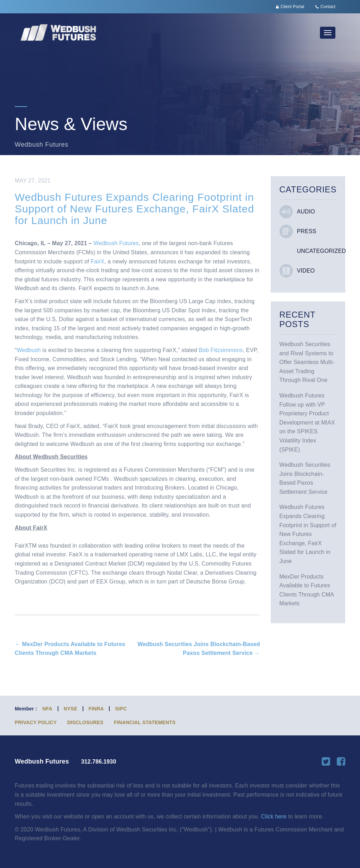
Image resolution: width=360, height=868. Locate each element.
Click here (274, 816)
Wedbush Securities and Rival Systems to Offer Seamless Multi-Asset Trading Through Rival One (307, 362)
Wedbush (29, 350)
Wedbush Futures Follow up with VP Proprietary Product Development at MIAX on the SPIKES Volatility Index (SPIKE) (307, 423)
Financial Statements (145, 722)
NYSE (70, 709)
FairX (98, 261)
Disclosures (85, 722)
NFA (47, 709)
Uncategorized (322, 251)
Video (306, 271)
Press (307, 231)
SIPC (121, 709)
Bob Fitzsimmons (221, 350)
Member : (26, 709)
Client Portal (292, 7)
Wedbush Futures (116, 243)
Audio (306, 212)
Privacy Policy (36, 722)
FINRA (96, 709)
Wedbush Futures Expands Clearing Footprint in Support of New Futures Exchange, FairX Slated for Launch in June (308, 534)
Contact (328, 7)
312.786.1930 (99, 762)
